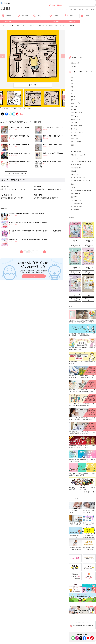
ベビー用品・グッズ (77, 113)
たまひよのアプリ (76, 200)
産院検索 (74, 171)
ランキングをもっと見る (16, 203)
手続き (73, 187)
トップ (2, 26)
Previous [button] (3, 56)
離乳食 (69, 16)
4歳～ (73, 90)
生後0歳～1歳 (75, 63)
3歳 (72, 87)
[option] (33, 56)
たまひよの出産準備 (77, 207)
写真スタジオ (72, 22)
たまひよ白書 (75, 210)
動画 (72, 145)
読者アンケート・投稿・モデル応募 (81, 161)
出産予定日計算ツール (77, 168)
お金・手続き (23, 16)
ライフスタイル (75, 129)
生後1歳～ (74, 66)
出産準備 (53, 16)
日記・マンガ (20, 26)
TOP (66, 10)
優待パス (85, 16)
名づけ (37, 16)
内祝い (60, 5)
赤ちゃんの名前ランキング (79, 177)
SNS (40, 22)
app (29, 108)
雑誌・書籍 (8, 22)
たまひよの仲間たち (77, 203)
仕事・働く (74, 122)
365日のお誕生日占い (77, 165)
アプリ (24, 22)
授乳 (72, 93)
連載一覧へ (88, 492)
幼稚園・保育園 (75, 119)
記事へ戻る (33, 85)
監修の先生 (74, 197)
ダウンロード (34, 306)
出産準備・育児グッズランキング (80, 181)
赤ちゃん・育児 (84, 10)
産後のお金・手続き (77, 126)
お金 (72, 184)
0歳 (72, 77)
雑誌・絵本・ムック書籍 (78, 155)
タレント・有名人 (76, 142)
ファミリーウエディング (78, 132)
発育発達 (74, 110)
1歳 (72, 80)
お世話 (73, 100)
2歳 (72, 84)
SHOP (52, 5)
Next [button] (63, 56)
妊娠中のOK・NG (76, 174)
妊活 (93, 10)
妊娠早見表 (7, 16)
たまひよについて (76, 152)
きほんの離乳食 (75, 194)
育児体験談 (14, 108)
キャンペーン (56, 22)
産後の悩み (74, 106)
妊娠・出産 (73, 10)
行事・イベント (75, 116)
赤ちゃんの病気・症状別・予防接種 (81, 190)
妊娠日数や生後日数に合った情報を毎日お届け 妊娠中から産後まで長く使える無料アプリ (34, 301)
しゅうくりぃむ (30, 26)
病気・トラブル (75, 103)
